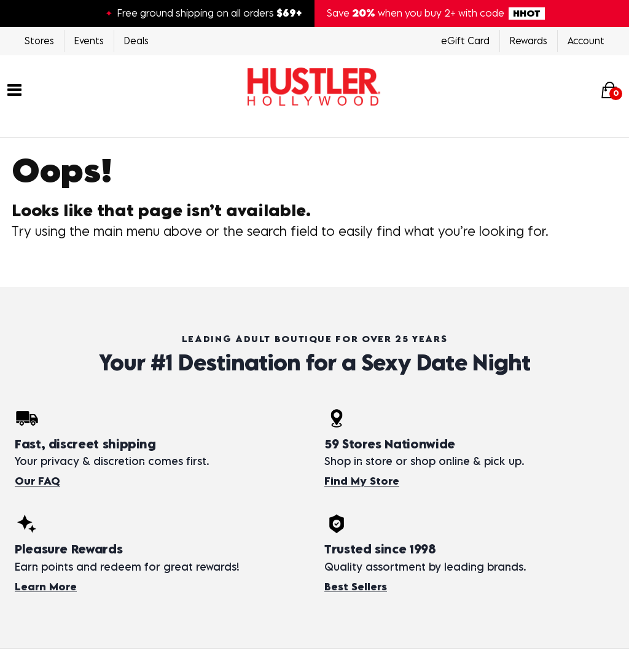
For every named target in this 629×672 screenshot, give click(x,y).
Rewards (529, 41)
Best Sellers (356, 587)
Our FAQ (37, 481)
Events (89, 41)
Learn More (46, 587)
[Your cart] (609, 89)
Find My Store (362, 481)
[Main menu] (14, 88)
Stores (39, 41)
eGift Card (465, 41)
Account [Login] (586, 41)
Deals (136, 41)
